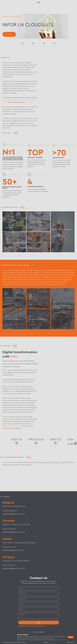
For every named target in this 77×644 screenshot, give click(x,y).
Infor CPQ (28, 102)
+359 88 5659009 (10, 511)
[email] (39, 609)
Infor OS (27, 100)
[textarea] (39, 616)
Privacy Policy (46, 626)
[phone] (39, 604)
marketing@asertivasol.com (14, 532)
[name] (39, 588)
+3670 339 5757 (9, 565)
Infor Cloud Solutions (16, 100)
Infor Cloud (36, 439)
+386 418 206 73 (9, 529)
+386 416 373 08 (9, 547)
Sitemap (46, 642)
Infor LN (5, 100)
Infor (14, 357)
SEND (39, 623)
